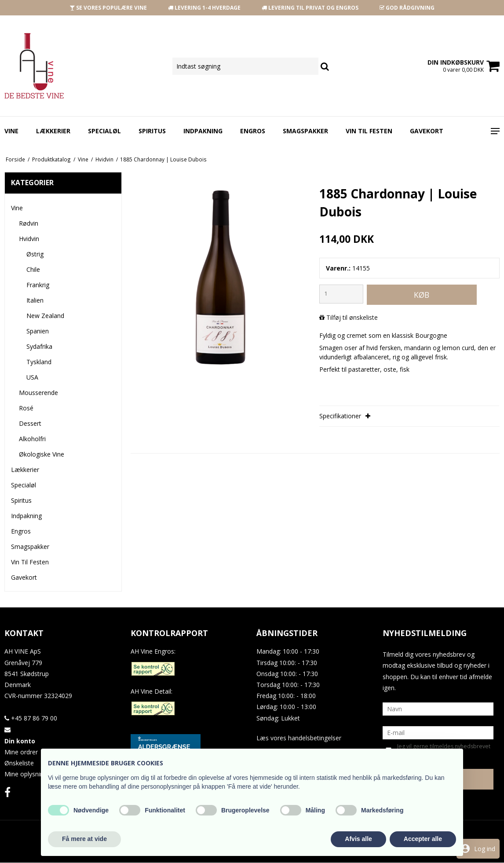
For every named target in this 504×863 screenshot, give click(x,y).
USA (32, 377)
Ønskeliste (19, 763)
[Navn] (438, 708)
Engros (253, 131)
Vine (11, 131)
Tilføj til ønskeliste (352, 317)
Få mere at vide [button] (84, 839)
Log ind (485, 849)
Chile (33, 269)
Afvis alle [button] (358, 839)
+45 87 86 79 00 (31, 718)
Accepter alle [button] (423, 839)
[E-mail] (438, 732)
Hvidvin (29, 239)
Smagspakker (305, 131)
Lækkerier (53, 131)
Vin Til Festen (369, 131)
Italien (35, 300)
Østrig (35, 254)
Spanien (38, 331)
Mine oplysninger (29, 774)
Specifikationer (345, 416)
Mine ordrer (21, 752)
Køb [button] (422, 295)
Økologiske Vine (42, 454)
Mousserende (38, 393)
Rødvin (29, 223)
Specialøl (104, 131)
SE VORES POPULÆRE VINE (108, 8)
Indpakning (203, 131)
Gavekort (427, 131)
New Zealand (45, 316)
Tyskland (39, 362)
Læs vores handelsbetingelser (299, 738)
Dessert (30, 423)
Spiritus (152, 131)
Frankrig (38, 285)
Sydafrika (39, 346)
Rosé (26, 408)
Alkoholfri (32, 439)
